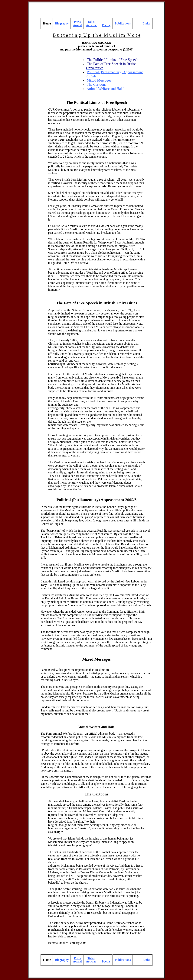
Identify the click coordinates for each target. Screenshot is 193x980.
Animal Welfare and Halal (105, 89)
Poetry (106, 25)
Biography (62, 23)
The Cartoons (97, 794)
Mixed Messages (97, 659)
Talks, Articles (91, 23)
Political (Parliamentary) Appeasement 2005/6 (96, 500)
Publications (123, 23)
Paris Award (77, 23)
